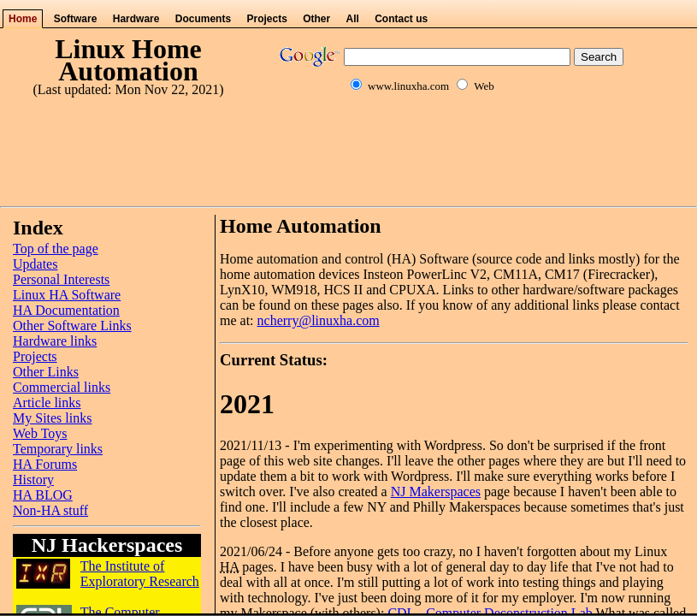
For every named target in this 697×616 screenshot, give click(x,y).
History (33, 480)
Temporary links (58, 449)
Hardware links (55, 341)
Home (23, 19)
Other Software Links (72, 326)
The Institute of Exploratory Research (140, 574)
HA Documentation (66, 310)
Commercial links (62, 387)
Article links (47, 403)
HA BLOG (43, 495)
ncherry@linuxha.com (319, 320)
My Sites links (52, 418)
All (353, 19)
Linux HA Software (67, 295)
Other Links (46, 372)
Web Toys (40, 433)
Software (76, 19)
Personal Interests (61, 279)
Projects (266, 19)
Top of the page (56, 249)
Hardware (136, 19)
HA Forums (45, 464)
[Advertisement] (349, 161)
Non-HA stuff (50, 510)
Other (316, 19)
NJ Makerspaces (436, 492)
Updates (35, 264)
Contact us (401, 19)
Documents (203, 19)
